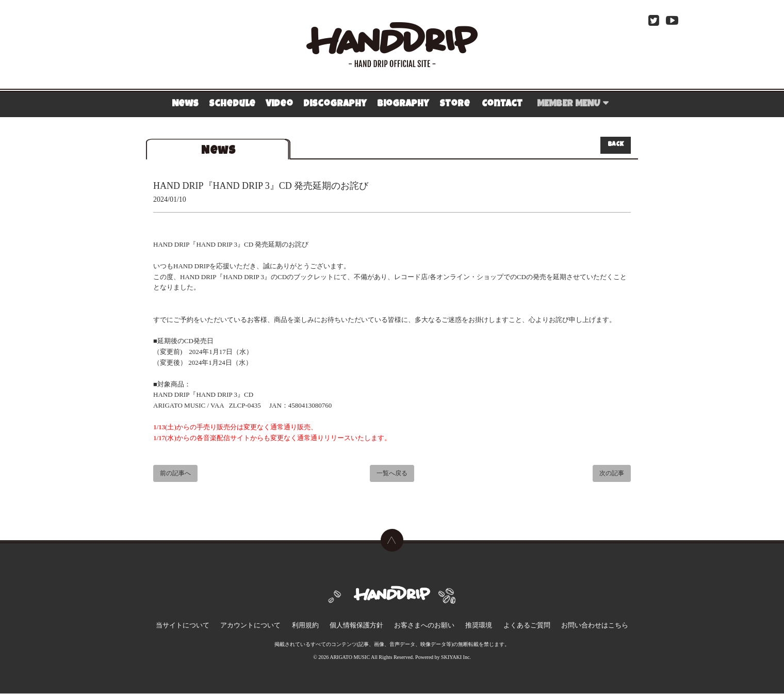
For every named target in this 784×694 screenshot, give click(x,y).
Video (279, 104)
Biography (403, 104)
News (185, 104)
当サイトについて (210, 628)
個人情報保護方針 (361, 628)
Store (455, 104)
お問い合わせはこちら (567, 628)
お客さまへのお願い (420, 628)
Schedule (232, 104)
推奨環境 (467, 628)
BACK (616, 145)
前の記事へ (175, 474)
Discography (335, 104)
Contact (502, 104)
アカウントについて (270, 628)
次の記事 (612, 474)
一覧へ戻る (392, 474)
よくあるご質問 (508, 628)
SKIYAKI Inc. (456, 658)
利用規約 (317, 628)
